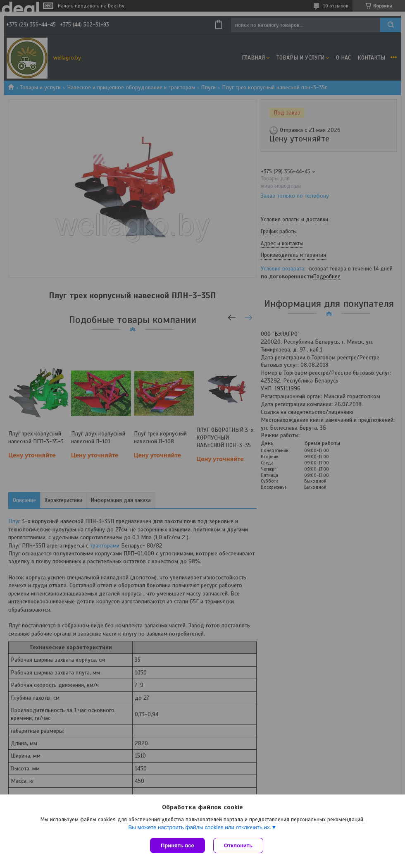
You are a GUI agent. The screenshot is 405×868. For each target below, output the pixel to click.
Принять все (177, 845)
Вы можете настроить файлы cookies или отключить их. (200, 827)
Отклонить (238, 845)
